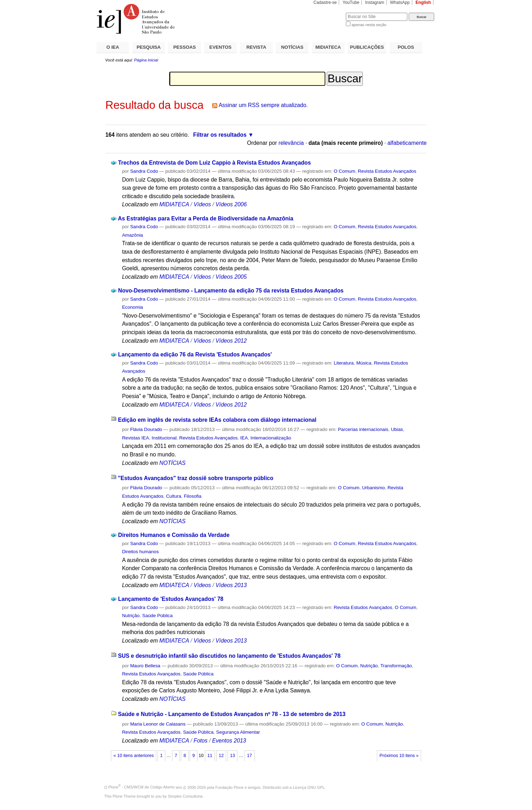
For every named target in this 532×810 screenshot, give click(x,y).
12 (221, 756)
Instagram (375, 2)
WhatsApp (400, 2)
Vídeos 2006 (231, 204)
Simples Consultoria (185, 796)
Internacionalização (271, 438)
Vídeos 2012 (231, 341)
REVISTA (256, 47)
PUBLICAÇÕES (367, 47)
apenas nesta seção (369, 25)
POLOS (406, 47)
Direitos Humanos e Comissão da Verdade (174, 535)
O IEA (113, 47)
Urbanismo (374, 488)
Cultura (174, 496)
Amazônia (132, 235)
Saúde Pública (158, 616)
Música (364, 363)
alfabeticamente (407, 143)
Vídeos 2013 (231, 585)
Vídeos (202, 204)
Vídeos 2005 (231, 277)
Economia (132, 307)
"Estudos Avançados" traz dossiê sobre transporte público (196, 478)
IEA (244, 438)
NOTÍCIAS (292, 47)
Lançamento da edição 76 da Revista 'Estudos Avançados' (195, 354)
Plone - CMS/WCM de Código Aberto (142, 787)
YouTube (351, 2)
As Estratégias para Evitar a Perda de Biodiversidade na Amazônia (206, 218)
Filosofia (193, 496)
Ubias (397, 429)
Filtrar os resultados (220, 135)
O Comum (345, 171)
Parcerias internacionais (363, 429)
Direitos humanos (140, 552)
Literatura (344, 363)
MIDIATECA (328, 47)
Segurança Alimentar (238, 732)
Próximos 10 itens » (399, 756)
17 (249, 756)
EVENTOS (221, 47)
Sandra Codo (144, 171)
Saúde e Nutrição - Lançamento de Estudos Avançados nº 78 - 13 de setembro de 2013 (232, 714)
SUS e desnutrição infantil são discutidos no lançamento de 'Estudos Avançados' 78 (229, 656)
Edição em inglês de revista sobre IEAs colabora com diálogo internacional (217, 420)
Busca (329, 13)
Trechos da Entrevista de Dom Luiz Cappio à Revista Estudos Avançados (214, 163)
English (423, 2)
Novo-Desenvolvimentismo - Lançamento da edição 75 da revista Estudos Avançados (231, 291)
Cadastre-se (325, 2)
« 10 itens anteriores (134, 756)
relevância (291, 143)
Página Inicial (146, 60)
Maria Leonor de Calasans (158, 724)
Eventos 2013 (229, 741)
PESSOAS (185, 47)
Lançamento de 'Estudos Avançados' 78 (171, 599)
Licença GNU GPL (309, 787)
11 (210, 756)
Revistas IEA (135, 438)
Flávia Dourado (146, 429)
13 (232, 756)
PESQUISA (149, 47)
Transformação (396, 666)
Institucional (164, 438)
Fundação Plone (230, 787)
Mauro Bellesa (145, 666)
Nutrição (131, 616)
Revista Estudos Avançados (387, 171)
